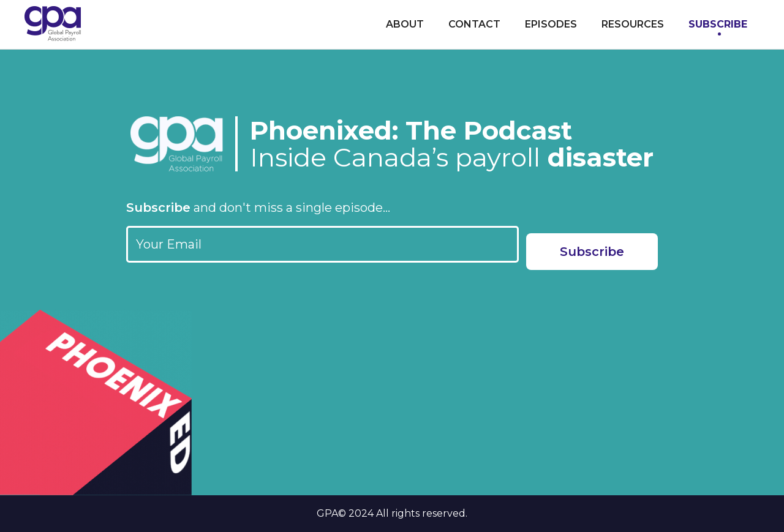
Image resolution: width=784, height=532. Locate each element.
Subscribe (718, 24)
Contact (474, 24)
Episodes (551, 24)
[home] (53, 24)
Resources (633, 24)
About (405, 24)
